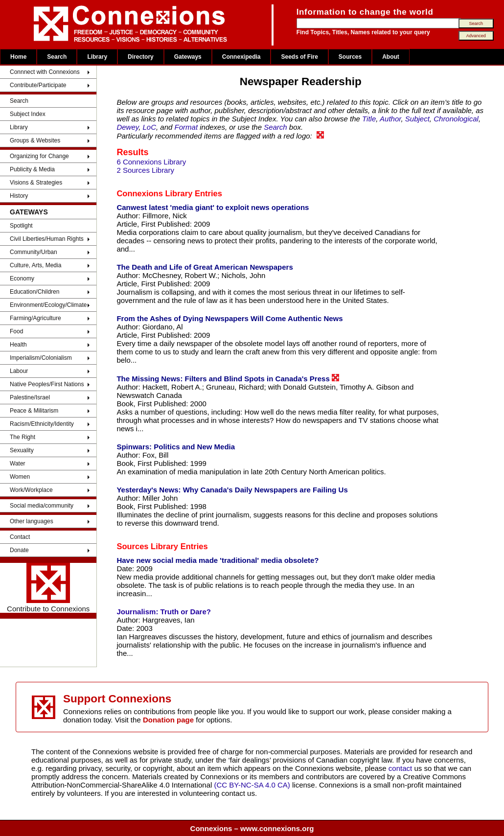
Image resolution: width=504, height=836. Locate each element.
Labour (19, 371)
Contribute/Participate (38, 85)
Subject (417, 119)
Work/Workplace (31, 490)
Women (20, 477)
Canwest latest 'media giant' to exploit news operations (213, 207)
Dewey (127, 127)
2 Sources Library (145, 170)
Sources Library (147, 546)
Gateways (188, 57)
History (19, 196)
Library (97, 57)
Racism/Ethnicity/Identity (42, 424)
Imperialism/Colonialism (41, 358)
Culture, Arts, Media (35, 265)
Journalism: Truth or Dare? (164, 612)
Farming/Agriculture (35, 318)
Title (369, 119)
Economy (22, 279)
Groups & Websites (35, 140)
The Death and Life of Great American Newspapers (205, 267)
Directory (141, 57)
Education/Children (34, 292)
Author (390, 119)
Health (18, 345)
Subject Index (28, 114)
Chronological (456, 119)
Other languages (32, 521)
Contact (20, 537)
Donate (19, 550)
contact (401, 768)
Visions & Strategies (36, 183)
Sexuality (22, 450)
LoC (150, 127)
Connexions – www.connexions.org (252, 828)
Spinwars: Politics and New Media (176, 447)
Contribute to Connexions (48, 588)
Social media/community (42, 506)
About (391, 57)
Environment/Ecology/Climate (48, 305)
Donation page (168, 720)
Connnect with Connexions (45, 72)
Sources (350, 57)
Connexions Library (154, 193)
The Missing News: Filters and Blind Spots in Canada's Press (228, 378)
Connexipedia (241, 57)
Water (18, 464)
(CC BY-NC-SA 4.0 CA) (252, 785)
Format (186, 127)
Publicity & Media (32, 169)
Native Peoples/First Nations (47, 384)
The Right (23, 437)
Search (57, 57)
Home (18, 57)
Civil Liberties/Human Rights (47, 239)
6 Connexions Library (151, 162)
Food (16, 331)
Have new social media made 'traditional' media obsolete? (218, 560)
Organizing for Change (39, 156)
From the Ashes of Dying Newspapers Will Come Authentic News (229, 318)
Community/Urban (34, 252)
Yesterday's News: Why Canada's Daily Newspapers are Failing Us (232, 490)
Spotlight (21, 226)
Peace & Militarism (34, 411)
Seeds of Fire (299, 57)
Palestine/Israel (30, 397)
